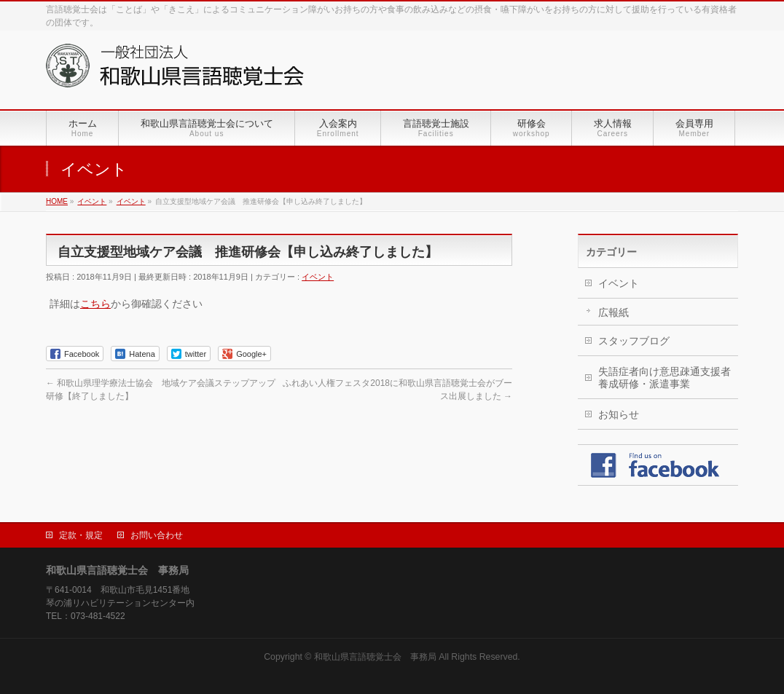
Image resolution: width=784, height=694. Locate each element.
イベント (318, 277)
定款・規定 (81, 535)
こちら (95, 304)
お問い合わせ (157, 535)
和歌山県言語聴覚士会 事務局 (375, 657)
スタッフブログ (634, 341)
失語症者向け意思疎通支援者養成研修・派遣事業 (665, 378)
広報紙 (614, 312)
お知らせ (619, 414)
